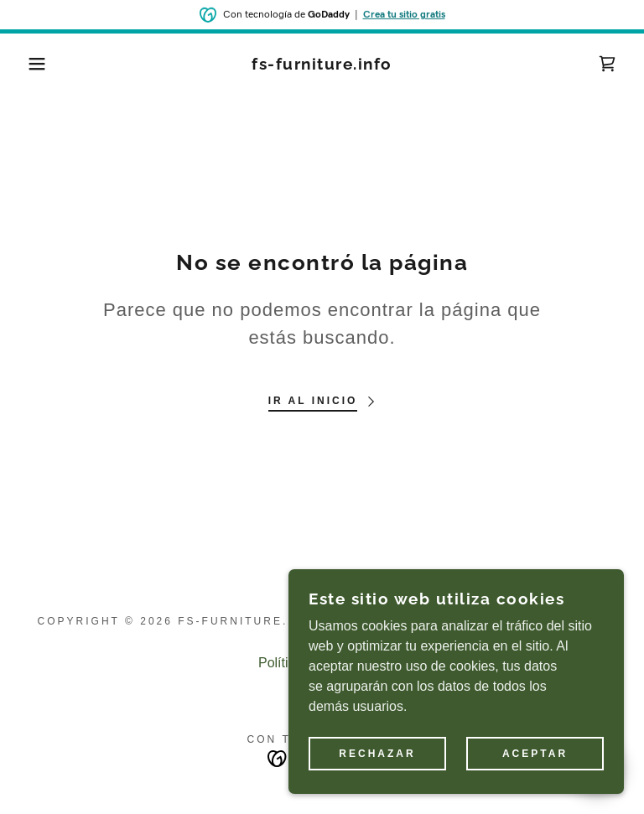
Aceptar (535, 788)
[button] (32, 64)
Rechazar (377, 788)
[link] (322, 65)
